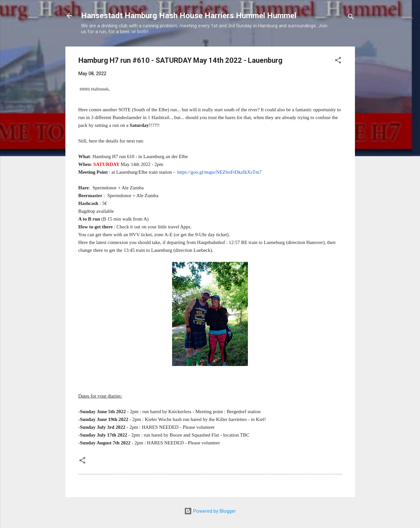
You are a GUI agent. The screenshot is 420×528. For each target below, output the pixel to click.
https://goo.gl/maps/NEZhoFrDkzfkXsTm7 (220, 172)
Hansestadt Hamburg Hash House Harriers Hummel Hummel (189, 16)
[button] (338, 61)
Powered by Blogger (210, 511)
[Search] (351, 18)
